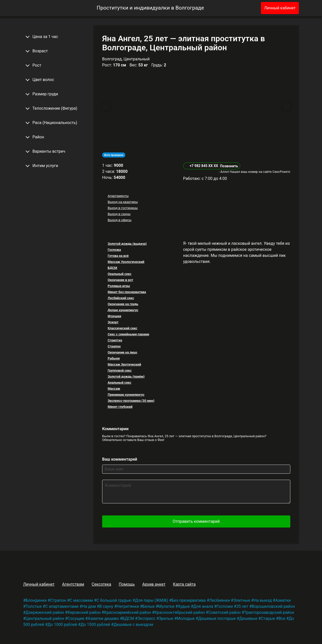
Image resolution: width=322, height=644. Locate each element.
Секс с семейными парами (128, 334)
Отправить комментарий (196, 521)
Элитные (242, 600)
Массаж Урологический (126, 262)
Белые (149, 606)
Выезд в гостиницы (123, 208)
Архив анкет (154, 584)
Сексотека (101, 584)
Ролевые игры (119, 286)
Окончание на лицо (123, 352)
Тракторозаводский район (269, 612)
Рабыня (114, 358)
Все (282, 618)
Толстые (34, 606)
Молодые (186, 618)
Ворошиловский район (273, 606)
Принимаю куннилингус (126, 395)
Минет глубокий (120, 407)
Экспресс (147, 618)
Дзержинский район (45, 612)
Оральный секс (119, 274)
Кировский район (84, 612)
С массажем (81, 600)
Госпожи (225, 606)
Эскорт (113, 322)
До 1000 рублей (62, 625)
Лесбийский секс (121, 298)
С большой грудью (114, 600)
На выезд (263, 600)
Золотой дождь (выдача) (127, 244)
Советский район (225, 612)
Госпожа (114, 250)
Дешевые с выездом (133, 625)
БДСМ (112, 268)
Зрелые (166, 618)
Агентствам (73, 584)
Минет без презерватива (127, 292)
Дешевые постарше (217, 618)
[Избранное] (249, 8)
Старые (268, 618)
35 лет (242, 606)
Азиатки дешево (103, 618)
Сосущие (76, 618)
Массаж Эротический (124, 364)
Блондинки (36, 600)
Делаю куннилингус (123, 310)
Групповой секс (120, 370)
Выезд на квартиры (123, 202)
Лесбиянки (220, 600)
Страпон (114, 346)
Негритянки (128, 606)
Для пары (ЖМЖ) (152, 600)
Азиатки (283, 600)
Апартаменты (118, 196)
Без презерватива (189, 600)
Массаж (114, 389)
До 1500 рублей (95, 625)
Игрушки (114, 316)
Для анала (203, 606)
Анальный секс (119, 383)
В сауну (106, 606)
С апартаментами (62, 606)
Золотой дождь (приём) (126, 376)
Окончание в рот (120, 280)
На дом (89, 606)
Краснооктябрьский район (180, 612)
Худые (184, 606)
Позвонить (229, 166)
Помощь (127, 584)
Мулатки (166, 606)
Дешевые (248, 618)
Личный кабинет (280, 8)
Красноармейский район (128, 612)
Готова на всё (118, 256)
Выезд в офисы (120, 220)
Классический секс (123, 328)
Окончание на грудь (123, 304)
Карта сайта (184, 584)
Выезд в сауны (119, 214)
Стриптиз (115, 340)
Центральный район (45, 618)
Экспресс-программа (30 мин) (131, 401)
